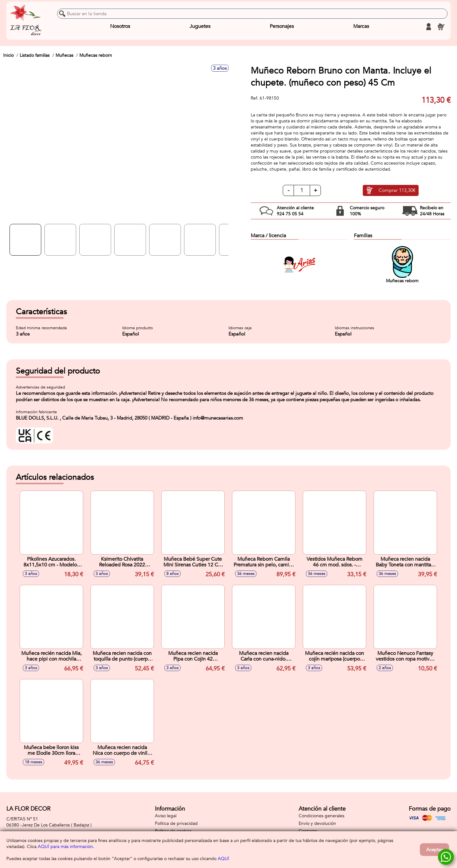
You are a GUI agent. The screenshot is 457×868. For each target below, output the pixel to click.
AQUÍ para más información (65, 847)
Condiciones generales (321, 816)
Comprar (397, 191)
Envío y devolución (317, 823)
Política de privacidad (176, 823)
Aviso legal (166, 816)
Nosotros (120, 27)
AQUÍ (223, 859)
